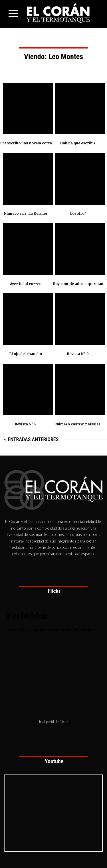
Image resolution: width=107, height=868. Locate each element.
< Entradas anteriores (31, 439)
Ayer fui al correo (26, 284)
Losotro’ (78, 213)
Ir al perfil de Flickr (54, 722)
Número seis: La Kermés (26, 213)
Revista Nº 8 (26, 424)
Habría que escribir (78, 143)
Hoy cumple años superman (78, 284)
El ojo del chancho (26, 354)
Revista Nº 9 (78, 354)
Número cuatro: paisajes (78, 424)
